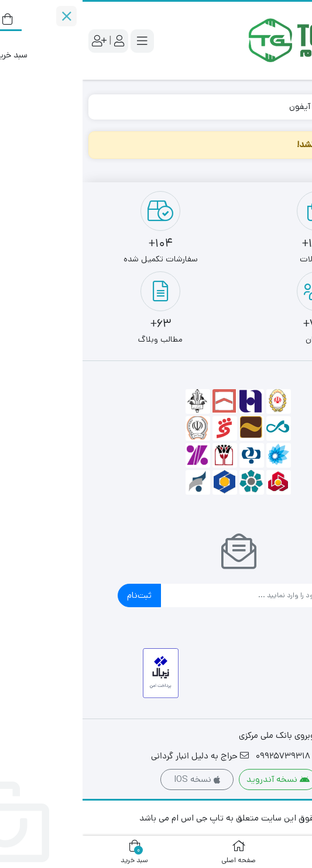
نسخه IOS (114, 779)
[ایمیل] (167, 595)
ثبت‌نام (57, 595)
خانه (292, 106)
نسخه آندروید (196, 779)
